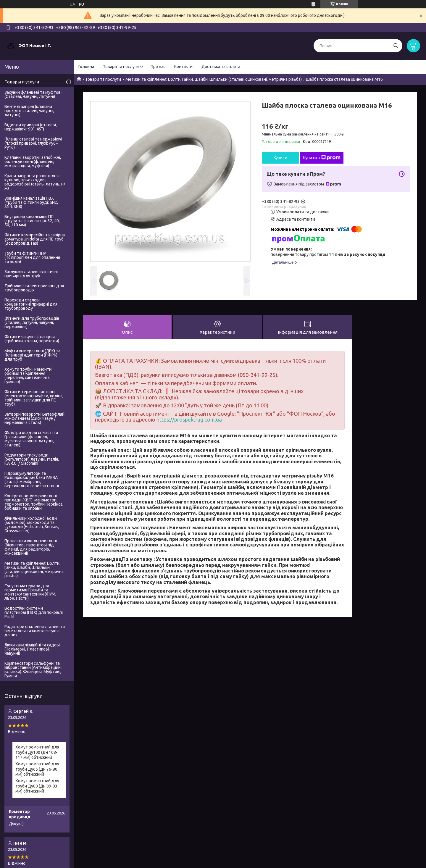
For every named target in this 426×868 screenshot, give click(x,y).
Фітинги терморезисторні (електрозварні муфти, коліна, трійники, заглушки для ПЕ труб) (34, 398)
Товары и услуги (22, 82)
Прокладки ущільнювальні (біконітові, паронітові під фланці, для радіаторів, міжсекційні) (31, 547)
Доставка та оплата (221, 67)
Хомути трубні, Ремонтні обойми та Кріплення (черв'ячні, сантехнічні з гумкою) (28, 375)
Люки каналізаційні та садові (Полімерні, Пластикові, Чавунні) (32, 649)
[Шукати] (396, 46)
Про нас (158, 67)
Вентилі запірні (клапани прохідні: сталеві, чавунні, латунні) (29, 111)
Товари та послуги (121, 67)
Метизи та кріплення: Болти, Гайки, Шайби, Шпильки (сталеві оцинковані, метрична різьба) (214, 79)
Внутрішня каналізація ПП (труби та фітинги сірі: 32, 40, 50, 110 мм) (32, 221)
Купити (280, 158)
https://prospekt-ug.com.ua (189, 420)
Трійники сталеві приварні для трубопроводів (34, 288)
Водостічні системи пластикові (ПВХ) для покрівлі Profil (34, 612)
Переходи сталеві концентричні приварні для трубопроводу (31, 304)
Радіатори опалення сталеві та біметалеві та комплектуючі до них (35, 631)
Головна (86, 67)
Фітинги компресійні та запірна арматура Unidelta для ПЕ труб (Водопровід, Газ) (35, 239)
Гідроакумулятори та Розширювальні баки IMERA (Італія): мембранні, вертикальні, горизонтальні (32, 480)
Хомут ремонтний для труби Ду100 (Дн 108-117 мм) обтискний (37, 752)
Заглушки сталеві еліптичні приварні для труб (31, 274)
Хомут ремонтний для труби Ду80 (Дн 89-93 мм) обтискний (37, 786)
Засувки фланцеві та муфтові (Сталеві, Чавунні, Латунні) (33, 94)
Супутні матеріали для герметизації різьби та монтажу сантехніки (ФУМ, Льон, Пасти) (30, 592)
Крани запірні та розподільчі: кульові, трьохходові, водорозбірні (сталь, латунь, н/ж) (35, 182)
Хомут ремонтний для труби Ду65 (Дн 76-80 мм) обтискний (37, 769)
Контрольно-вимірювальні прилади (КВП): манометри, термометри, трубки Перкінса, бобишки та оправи (34, 502)
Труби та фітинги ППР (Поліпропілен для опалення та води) (32, 257)
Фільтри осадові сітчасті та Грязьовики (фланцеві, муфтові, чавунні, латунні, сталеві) (31, 439)
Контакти (183, 67)
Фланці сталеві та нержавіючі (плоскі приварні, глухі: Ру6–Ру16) (33, 143)
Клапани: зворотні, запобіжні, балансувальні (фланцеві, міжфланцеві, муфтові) (33, 162)
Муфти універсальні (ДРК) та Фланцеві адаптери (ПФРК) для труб (32, 355)
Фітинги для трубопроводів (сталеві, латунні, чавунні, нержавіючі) (32, 322)
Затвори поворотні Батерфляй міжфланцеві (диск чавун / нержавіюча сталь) (34, 418)
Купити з (322, 158)
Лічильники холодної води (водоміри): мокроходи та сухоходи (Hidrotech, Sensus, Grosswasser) (32, 525)
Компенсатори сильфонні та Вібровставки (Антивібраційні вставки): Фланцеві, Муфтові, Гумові (33, 669)
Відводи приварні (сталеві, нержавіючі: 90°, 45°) (31, 127)
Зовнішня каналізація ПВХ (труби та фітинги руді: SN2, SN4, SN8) (31, 202)
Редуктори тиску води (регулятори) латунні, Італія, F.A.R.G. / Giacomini (32, 459)
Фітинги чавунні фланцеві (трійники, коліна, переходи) (32, 339)
